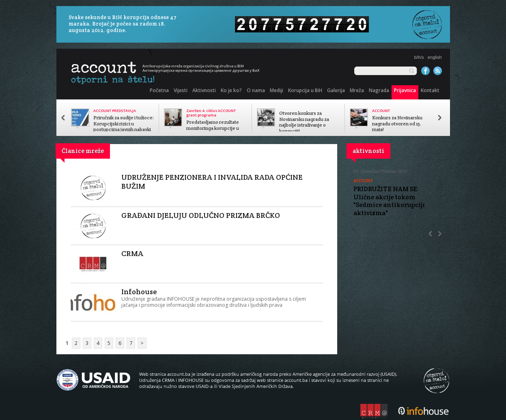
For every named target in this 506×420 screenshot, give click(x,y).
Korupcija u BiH (305, 90)
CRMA (132, 253)
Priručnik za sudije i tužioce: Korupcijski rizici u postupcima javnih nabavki (124, 124)
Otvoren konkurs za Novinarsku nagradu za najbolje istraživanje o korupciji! (304, 122)
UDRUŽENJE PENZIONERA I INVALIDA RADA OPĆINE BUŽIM (212, 182)
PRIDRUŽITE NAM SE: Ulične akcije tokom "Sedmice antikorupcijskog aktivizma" (395, 201)
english (435, 57)
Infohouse (139, 292)
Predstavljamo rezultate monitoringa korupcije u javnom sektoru (213, 128)
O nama (256, 90)
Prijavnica (405, 90)
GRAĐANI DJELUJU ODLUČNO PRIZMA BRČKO (201, 215)
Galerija (336, 90)
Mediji (277, 90)
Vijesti (181, 90)
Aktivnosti (204, 90)
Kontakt (430, 90)
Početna (159, 90)
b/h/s (419, 57)
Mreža (357, 90)
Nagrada (379, 90)
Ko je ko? (231, 90)
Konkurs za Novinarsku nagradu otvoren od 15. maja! (397, 124)
